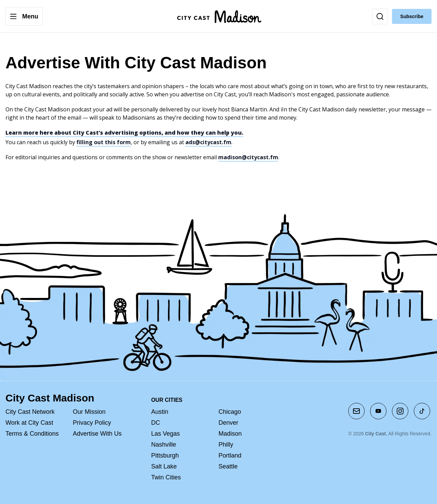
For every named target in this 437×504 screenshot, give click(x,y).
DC (156, 423)
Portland (230, 455)
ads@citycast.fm (208, 142)
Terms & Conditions (32, 434)
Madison (230, 434)
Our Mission (89, 412)
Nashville (164, 445)
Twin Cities (166, 477)
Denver (228, 423)
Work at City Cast (29, 423)
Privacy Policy (92, 423)
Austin (160, 412)
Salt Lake (164, 466)
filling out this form (104, 142)
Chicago (230, 412)
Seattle (228, 466)
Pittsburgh (165, 455)
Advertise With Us (97, 434)
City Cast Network (30, 412)
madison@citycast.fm (248, 157)
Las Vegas (166, 434)
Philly (226, 445)
